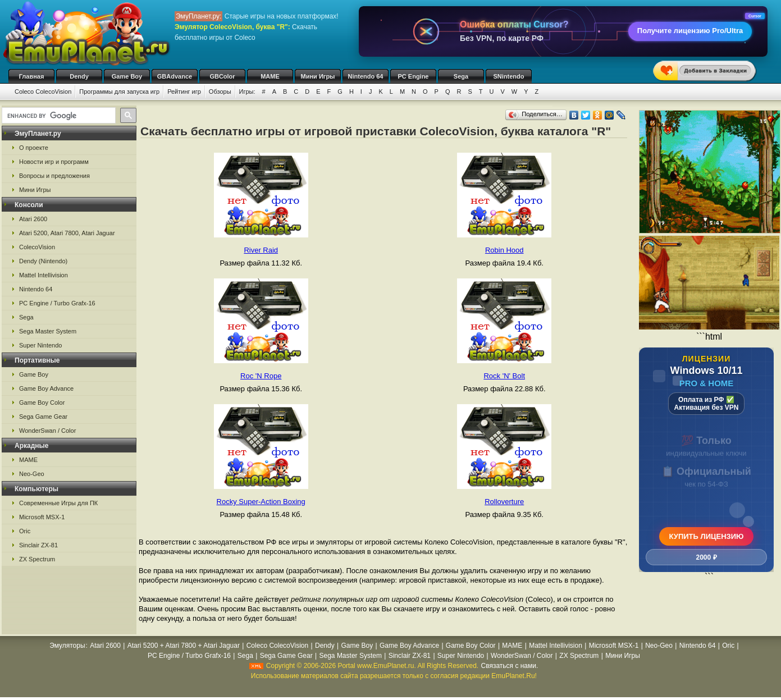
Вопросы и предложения (54, 176)
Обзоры (220, 91)
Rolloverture (504, 502)
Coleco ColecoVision (43, 91)
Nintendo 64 (366, 76)
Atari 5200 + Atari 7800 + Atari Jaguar (184, 646)
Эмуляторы (67, 646)
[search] (58, 116)
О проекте (34, 148)
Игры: (247, 91)
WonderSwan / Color (47, 431)
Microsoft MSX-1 (42, 517)
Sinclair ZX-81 (38, 545)
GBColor (222, 76)
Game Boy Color (42, 402)
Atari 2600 (33, 219)
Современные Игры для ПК (58, 503)
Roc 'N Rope (261, 376)
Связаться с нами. (510, 666)
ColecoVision (37, 247)
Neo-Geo (32, 474)
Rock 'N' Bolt (504, 376)
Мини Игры (318, 76)
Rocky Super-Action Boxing (261, 502)
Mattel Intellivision (44, 275)
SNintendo (509, 76)
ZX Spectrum (37, 559)
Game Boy (127, 76)
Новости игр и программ (54, 162)
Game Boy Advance (46, 388)
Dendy (79, 76)
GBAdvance (175, 76)
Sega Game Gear (43, 417)
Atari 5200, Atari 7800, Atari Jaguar (67, 233)
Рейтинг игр (184, 91)
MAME (270, 76)
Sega (461, 76)
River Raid (261, 250)
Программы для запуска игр (119, 91)
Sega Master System (48, 331)
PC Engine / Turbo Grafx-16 (57, 303)
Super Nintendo (40, 345)
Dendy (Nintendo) (43, 261)
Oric (25, 531)
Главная (32, 76)
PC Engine (413, 76)
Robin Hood (504, 250)
